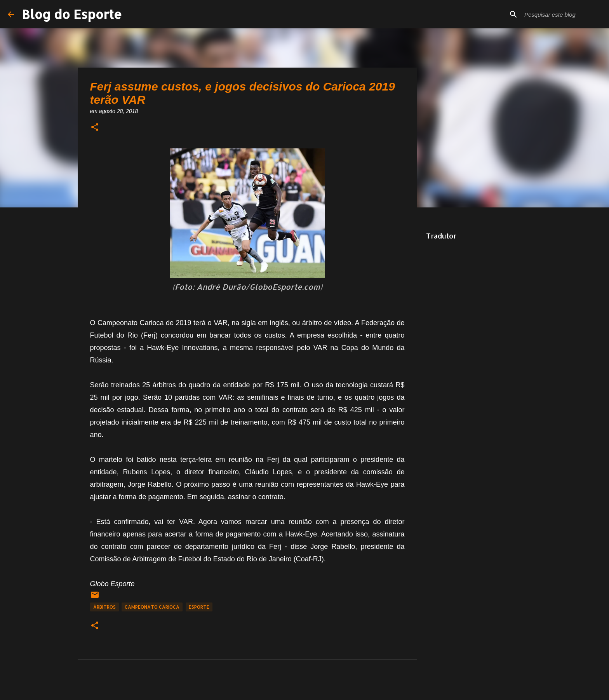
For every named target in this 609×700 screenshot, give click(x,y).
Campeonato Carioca (152, 607)
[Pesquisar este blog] (562, 14)
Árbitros (104, 607)
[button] (95, 128)
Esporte (199, 607)
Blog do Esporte (72, 14)
